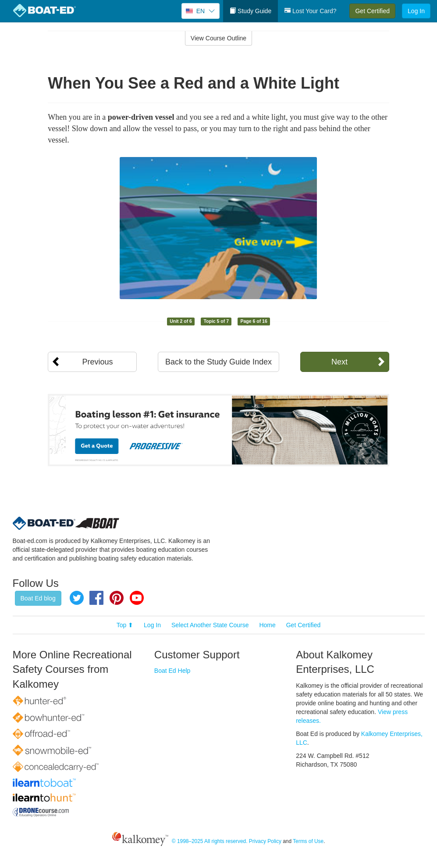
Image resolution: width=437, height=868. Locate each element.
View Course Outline (218, 38)
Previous (97, 362)
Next (339, 362)
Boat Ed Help (172, 671)
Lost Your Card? (310, 11)
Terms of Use (308, 841)
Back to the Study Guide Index (218, 362)
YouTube (137, 598)
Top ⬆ (125, 625)
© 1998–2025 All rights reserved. (210, 841)
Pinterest (117, 598)
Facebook (96, 598)
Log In (416, 11)
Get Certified (372, 11)
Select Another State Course (210, 625)
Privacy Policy (265, 841)
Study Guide (250, 11)
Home (267, 625)
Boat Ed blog (38, 598)
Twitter (77, 598)
